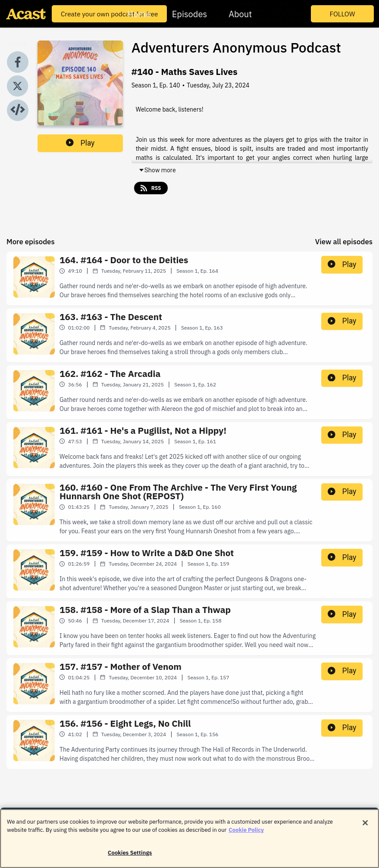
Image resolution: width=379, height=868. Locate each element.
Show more (157, 170)
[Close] (365, 828)
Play (80, 143)
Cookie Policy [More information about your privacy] (246, 835)
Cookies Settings (130, 858)
